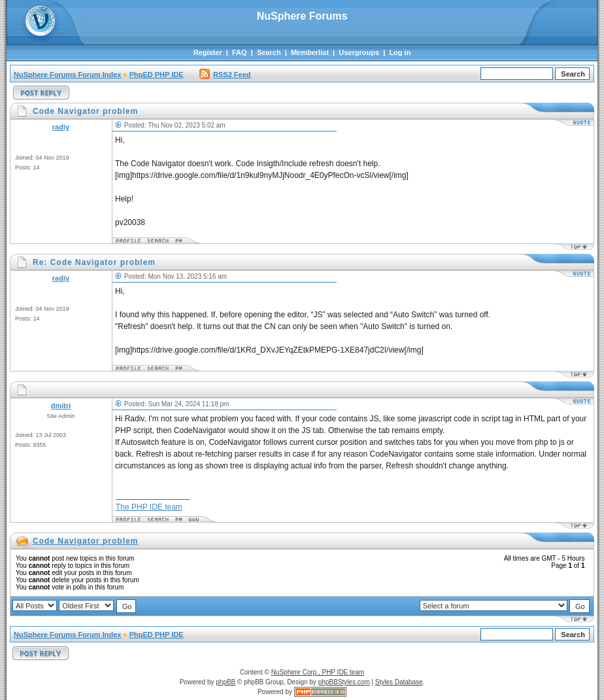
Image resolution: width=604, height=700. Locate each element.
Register (208, 52)
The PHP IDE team (149, 507)
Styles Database (399, 682)
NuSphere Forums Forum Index (67, 75)
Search (269, 52)
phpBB (226, 682)
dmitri (61, 406)
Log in (400, 52)
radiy (61, 127)
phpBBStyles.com (344, 682)
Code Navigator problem (85, 541)
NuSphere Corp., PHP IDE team (318, 672)
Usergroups (359, 52)
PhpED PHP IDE (157, 75)
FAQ (240, 52)
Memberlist (310, 52)
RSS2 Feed (225, 75)
